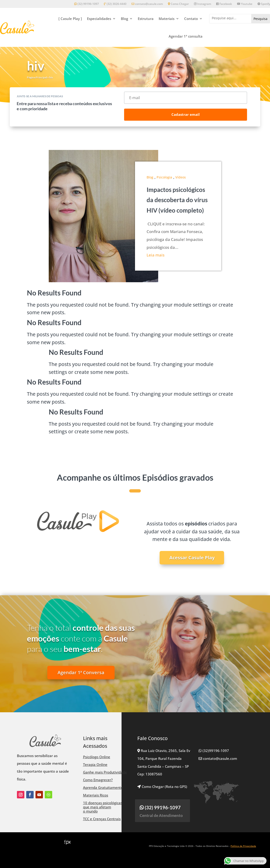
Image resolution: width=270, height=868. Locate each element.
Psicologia (164, 177)
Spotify (264, 4)
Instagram (202, 4)
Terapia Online (95, 764)
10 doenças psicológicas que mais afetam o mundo (103, 807)
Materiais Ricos (96, 795)
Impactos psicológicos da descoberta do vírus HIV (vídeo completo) (177, 200)
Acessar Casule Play (192, 558)
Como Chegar (178, 4)
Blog (124, 19)
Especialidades (99, 19)
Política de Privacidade (243, 846)
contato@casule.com (147, 4)
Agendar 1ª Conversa (81, 672)
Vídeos (181, 177)
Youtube (245, 4)
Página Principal (37, 77)
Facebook (224, 4)
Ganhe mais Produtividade (105, 772)
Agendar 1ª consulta (186, 36)
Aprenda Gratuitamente (103, 787)
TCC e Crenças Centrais (102, 819)
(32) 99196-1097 (87, 4)
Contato (191, 19)
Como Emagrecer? (98, 780)
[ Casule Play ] (70, 19)
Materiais (167, 19)
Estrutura (146, 19)
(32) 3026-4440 (115, 4)
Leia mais (156, 255)
